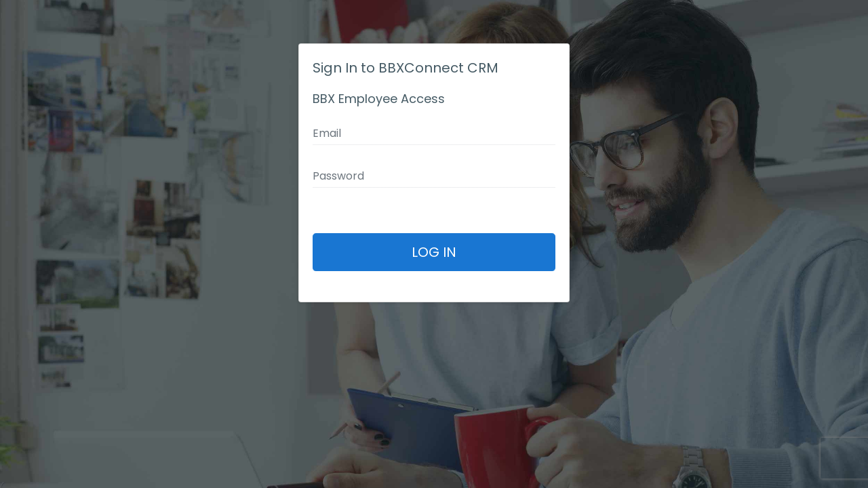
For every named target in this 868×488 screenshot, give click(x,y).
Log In (434, 252)
